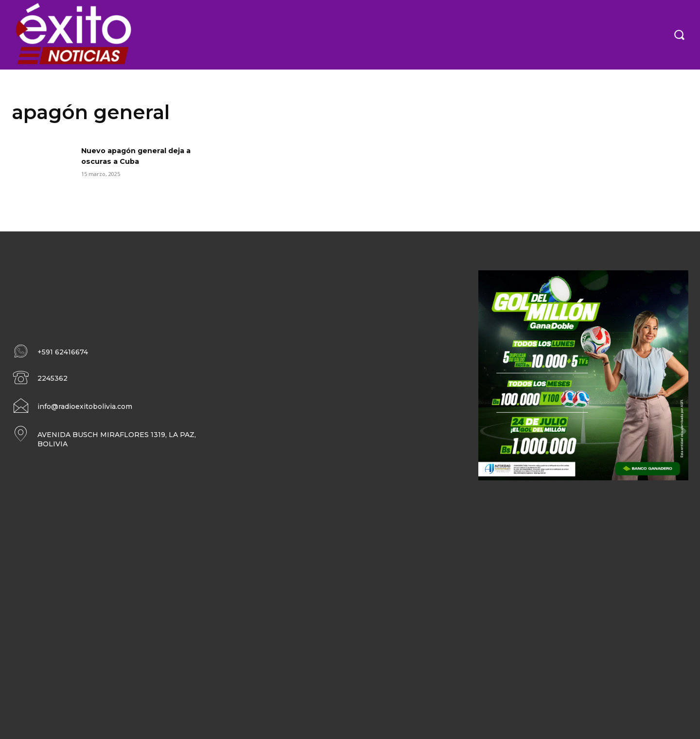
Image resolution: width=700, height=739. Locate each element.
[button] (679, 35)
